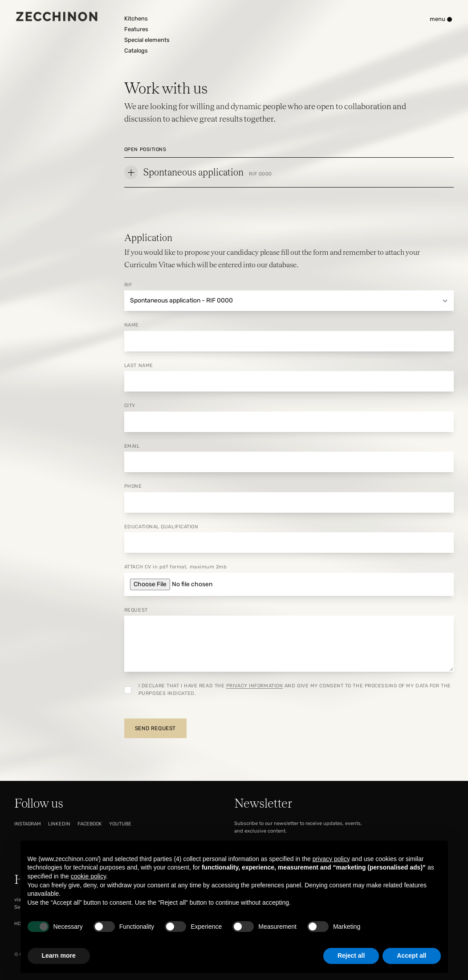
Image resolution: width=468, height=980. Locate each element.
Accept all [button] (411, 955)
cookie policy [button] (88, 876)
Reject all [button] (351, 955)
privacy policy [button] (331, 859)
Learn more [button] (59, 955)
